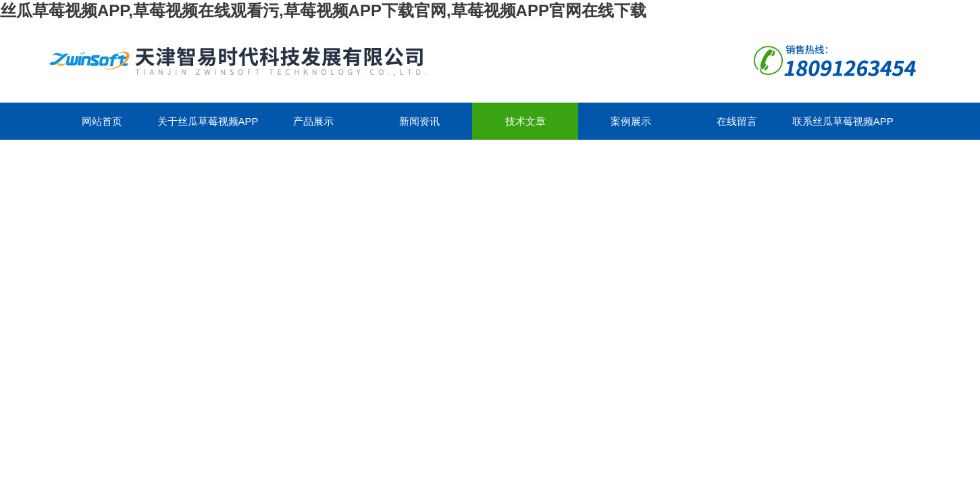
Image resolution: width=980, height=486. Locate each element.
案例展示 (631, 121)
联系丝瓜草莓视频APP (843, 121)
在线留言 (737, 121)
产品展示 (313, 121)
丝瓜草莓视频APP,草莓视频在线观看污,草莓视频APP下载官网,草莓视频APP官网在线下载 (323, 10)
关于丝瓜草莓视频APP (208, 121)
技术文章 (525, 121)
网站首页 (102, 121)
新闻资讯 (419, 121)
